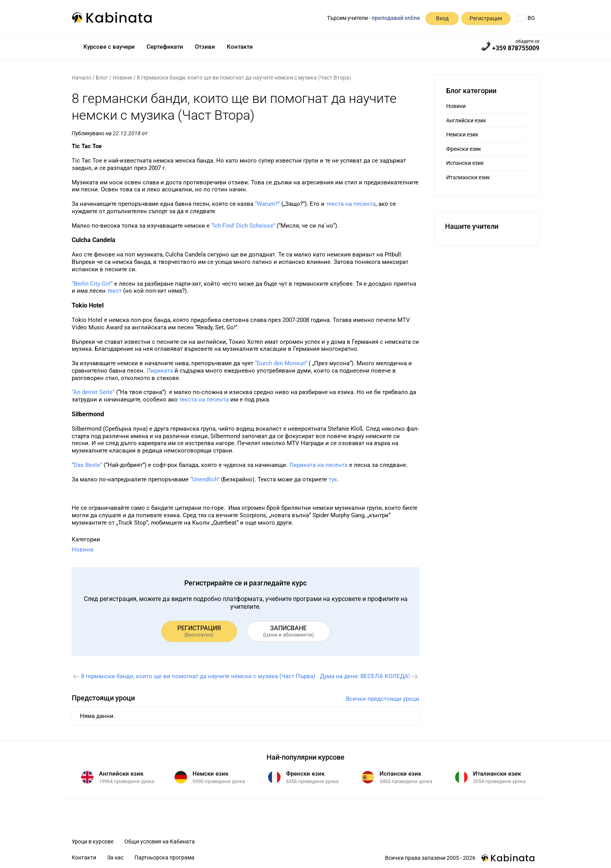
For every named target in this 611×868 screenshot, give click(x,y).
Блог (102, 78)
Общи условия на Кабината (160, 841)
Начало (81, 78)
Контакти (240, 47)
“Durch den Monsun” (281, 363)
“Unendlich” (205, 479)
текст (114, 291)
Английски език (466, 120)
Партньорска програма (164, 857)
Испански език (465, 163)
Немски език (462, 134)
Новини (122, 78)
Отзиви (205, 47)
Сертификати (165, 47)
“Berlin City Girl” (92, 284)
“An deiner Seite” (93, 392)
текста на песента (351, 204)
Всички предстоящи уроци (383, 699)
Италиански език (468, 177)
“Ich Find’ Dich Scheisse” (243, 226)
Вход (442, 18)
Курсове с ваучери (109, 47)
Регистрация (486, 18)
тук (333, 479)
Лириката (160, 371)
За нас (115, 857)
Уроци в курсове (93, 841)
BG (525, 18)
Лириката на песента (318, 465)
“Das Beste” (87, 465)
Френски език (464, 149)
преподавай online (396, 18)
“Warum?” (267, 204)
